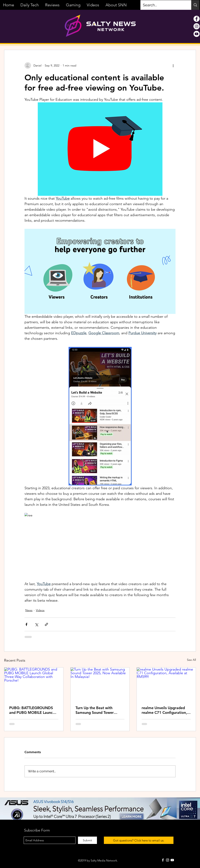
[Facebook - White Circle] (197, 19)
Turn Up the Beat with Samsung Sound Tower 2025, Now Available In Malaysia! (96, 710)
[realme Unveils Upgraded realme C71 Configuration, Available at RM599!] (166, 684)
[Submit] (87, 840)
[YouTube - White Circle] (197, 34)
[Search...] (163, 5)
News (29, 610)
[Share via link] (46, 624)
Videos (40, 610)
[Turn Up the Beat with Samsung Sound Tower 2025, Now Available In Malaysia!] (100, 684)
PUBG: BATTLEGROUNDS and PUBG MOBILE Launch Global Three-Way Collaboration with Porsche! (33, 710)
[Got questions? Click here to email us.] (139, 840)
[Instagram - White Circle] (197, 26)
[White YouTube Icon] (172, 860)
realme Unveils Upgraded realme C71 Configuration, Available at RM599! (164, 710)
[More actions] (173, 65)
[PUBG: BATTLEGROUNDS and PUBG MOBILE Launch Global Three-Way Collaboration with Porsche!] (34, 684)
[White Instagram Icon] (168, 860)
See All (191, 660)
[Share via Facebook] (26, 624)
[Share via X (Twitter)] (36, 624)
